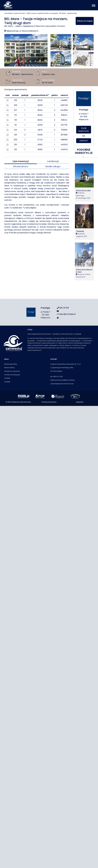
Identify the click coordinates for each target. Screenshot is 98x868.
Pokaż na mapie (85, 21)
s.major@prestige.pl (66, 313)
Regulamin (80, 402)
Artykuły (7, 378)
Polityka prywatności (49, 402)
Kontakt (7, 382)
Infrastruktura (21, 166)
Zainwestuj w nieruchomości (15, 13)
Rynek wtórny (9, 368)
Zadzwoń (84, 141)
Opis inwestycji (21, 161)
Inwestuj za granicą (12, 371)
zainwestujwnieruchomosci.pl (62, 384)
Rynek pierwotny (11, 364)
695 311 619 (63, 308)
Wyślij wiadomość (84, 130)
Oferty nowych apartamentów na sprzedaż (42, 13)
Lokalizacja (53, 161)
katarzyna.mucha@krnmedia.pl (63, 380)
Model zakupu (53, 166)
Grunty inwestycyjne (12, 375)
